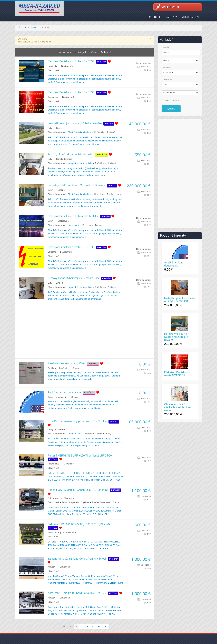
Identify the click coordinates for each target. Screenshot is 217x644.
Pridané (105, 52)
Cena (94, 52)
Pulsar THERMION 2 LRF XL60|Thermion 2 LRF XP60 (80, 456)
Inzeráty (171, 17)
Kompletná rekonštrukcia (80, 163)
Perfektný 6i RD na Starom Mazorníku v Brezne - (76, 185)
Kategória (83, 52)
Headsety (52, 66)
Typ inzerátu (167, 79)
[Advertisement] (85, 331)
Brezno (60, 128)
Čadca (76, 368)
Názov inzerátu (66, 52)
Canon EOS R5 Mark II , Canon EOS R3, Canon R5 (78, 490)
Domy (51, 190)
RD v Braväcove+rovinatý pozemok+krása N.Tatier (77, 421)
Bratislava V (67, 66)
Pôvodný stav (74, 434)
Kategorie (155, 17)
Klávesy (52, 567)
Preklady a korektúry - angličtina (66, 363)
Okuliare (52, 252)
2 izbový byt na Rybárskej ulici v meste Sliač (74, 278)
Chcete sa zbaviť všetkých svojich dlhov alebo (178, 407)
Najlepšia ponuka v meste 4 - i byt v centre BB (180, 300)
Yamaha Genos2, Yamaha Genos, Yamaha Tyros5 (77, 559)
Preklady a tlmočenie (58, 368)
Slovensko (68, 464)
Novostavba (74, 225)
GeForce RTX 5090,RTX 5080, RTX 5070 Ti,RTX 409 (79, 524)
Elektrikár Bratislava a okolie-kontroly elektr (73, 216)
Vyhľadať (166, 47)
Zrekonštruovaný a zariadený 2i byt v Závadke (75, 123)
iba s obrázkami (172, 100)
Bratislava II (66, 252)
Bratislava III (68, 97)
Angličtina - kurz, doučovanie (65, 392)
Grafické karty (54, 532)
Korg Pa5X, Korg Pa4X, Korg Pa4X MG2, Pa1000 (77, 593)
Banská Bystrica (64, 159)
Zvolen (60, 283)
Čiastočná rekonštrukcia (80, 132)
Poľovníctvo (53, 464)
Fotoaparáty (53, 498)
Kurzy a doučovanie (57, 397)
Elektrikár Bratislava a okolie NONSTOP (71, 61)
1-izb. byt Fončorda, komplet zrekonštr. (70, 154)
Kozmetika (53, 97)
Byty (50, 128)
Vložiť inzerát (170, 7)
